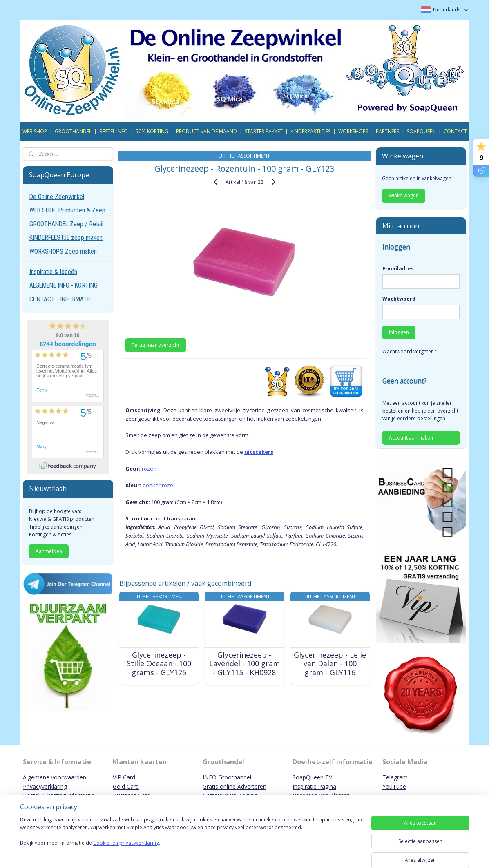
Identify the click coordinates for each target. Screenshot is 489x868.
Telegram (395, 777)
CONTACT (455, 131)
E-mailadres (398, 269)
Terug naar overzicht (156, 345)
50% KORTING (152, 131)
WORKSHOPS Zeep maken (63, 251)
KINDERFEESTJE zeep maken (66, 238)
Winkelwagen (404, 195)
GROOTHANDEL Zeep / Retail (66, 224)
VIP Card (124, 777)
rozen (149, 469)
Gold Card (126, 787)
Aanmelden (49, 551)
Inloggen (399, 332)
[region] (191, 840)
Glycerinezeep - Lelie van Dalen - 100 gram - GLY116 (330, 664)
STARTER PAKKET (264, 131)
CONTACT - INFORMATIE (60, 299)
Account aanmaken (411, 438)
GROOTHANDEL (73, 131)
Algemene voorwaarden (55, 777)
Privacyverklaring (45, 787)
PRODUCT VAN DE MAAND (207, 131)
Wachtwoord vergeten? (409, 351)
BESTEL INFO (114, 131)
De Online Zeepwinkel (57, 197)
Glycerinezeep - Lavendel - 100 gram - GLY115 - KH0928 (244, 664)
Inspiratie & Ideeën (53, 272)
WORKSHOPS (353, 131)
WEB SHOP (35, 131)
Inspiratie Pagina (314, 787)
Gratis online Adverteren (234, 787)
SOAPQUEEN (421, 131)
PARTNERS (387, 131)
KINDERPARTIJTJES (310, 131)
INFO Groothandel (227, 777)
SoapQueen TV (312, 777)
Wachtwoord (399, 299)
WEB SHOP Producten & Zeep (67, 210)
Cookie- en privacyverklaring (126, 851)
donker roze (158, 485)
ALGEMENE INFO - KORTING (64, 285)
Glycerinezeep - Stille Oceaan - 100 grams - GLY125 (159, 664)
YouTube (394, 787)
